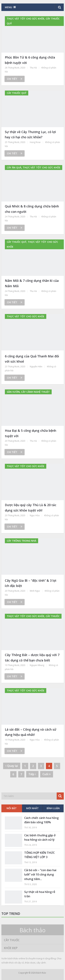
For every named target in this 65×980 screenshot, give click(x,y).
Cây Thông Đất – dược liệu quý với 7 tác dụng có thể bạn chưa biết (32, 658)
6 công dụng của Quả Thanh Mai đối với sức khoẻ (32, 359)
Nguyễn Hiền (36, 367)
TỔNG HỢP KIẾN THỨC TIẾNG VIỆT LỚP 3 (40, 855)
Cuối (47, 774)
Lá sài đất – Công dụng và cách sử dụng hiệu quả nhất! (31, 732)
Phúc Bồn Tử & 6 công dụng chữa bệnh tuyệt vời (30, 60)
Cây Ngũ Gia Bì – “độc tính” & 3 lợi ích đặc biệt (31, 583)
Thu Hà (33, 68)
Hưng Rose (35, 142)
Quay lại (12, 766)
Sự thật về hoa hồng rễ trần (40, 894)
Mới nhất (32, 808)
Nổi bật (12, 808)
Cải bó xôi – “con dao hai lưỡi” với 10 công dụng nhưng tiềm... (40, 875)
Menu (8, 7)
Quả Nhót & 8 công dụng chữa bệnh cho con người (32, 209)
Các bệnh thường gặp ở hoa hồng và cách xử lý (40, 838)
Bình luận (53, 808)
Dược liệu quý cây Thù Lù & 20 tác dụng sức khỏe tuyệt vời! (31, 508)
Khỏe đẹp (11, 948)
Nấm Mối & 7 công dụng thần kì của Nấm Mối (32, 283)
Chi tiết (15, 79)
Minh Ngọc (35, 591)
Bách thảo (32, 930)
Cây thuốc (12, 940)
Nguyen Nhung (37, 665)
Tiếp (32, 774)
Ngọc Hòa (35, 515)
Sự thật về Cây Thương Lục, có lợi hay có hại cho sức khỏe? (30, 135)
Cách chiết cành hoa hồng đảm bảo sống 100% (41, 820)
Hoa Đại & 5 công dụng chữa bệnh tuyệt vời (31, 433)
